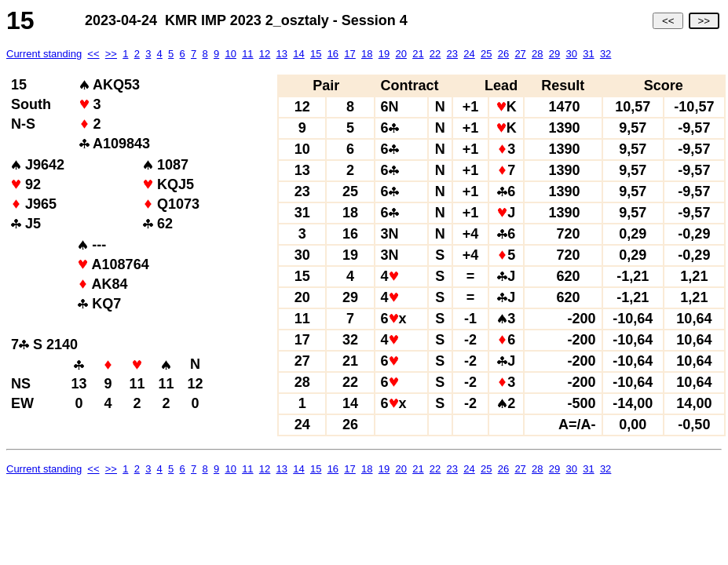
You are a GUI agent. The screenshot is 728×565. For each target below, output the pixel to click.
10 (230, 54)
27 (520, 54)
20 (401, 54)
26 (503, 54)
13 (282, 54)
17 (349, 54)
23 (452, 54)
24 (469, 54)
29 (554, 54)
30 (571, 54)
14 (298, 54)
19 (384, 54)
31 (588, 54)
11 (247, 54)
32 (605, 54)
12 (265, 54)
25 (486, 54)
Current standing (44, 54)
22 (435, 54)
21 (418, 54)
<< (668, 21)
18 (367, 54)
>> (704, 21)
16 (333, 54)
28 (537, 54)
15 (316, 54)
